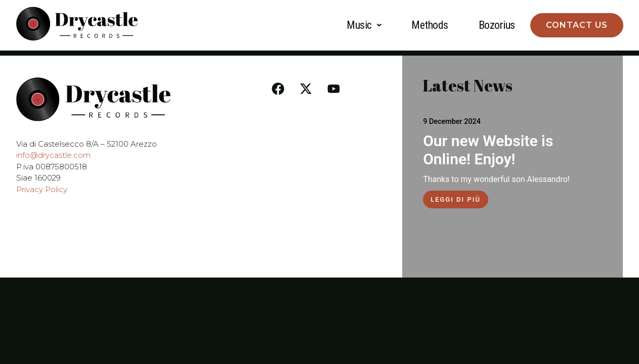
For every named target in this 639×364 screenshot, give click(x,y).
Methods (430, 25)
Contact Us (577, 25)
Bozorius (497, 25)
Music (364, 25)
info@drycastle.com (53, 155)
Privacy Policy (42, 189)
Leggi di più (456, 199)
